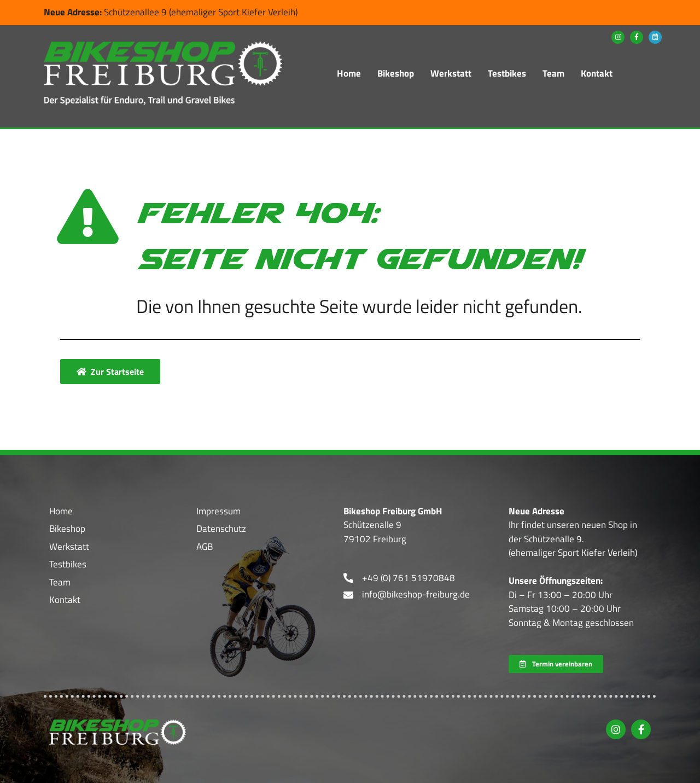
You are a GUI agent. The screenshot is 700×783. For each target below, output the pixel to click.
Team (553, 73)
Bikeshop (396, 73)
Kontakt (597, 73)
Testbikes (507, 73)
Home (349, 73)
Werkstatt (451, 73)
